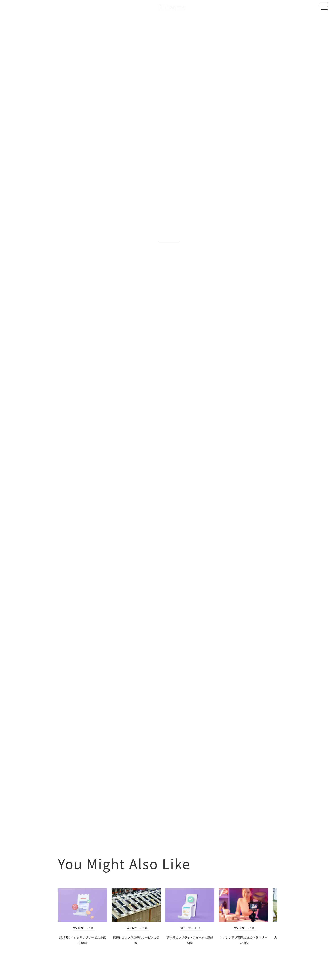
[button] (323, 6)
